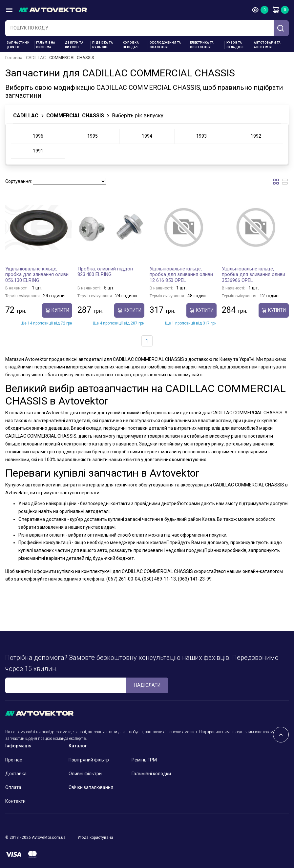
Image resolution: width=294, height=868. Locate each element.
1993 (201, 136)
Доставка (16, 774)
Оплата (13, 787)
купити (57, 310)
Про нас (14, 760)
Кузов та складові (235, 45)
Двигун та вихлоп (74, 45)
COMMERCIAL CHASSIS (75, 116)
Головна (14, 58)
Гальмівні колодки (151, 774)
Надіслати (147, 685)
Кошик (276, 10)
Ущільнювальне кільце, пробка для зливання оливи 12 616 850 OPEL (181, 275)
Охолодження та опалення (165, 45)
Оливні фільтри (85, 774)
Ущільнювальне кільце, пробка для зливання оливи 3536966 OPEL (253, 275)
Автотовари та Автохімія (267, 45)
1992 (256, 136)
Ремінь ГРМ (144, 760)
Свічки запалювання (91, 787)
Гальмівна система (46, 45)
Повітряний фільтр (89, 760)
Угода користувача (95, 838)
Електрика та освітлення (202, 45)
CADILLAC (36, 58)
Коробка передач (131, 45)
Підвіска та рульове (103, 45)
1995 (93, 136)
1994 (147, 136)
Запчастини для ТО (18, 45)
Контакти (15, 801)
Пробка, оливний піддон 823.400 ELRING (105, 272)
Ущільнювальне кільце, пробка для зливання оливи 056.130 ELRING (37, 275)
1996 (38, 136)
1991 (38, 151)
